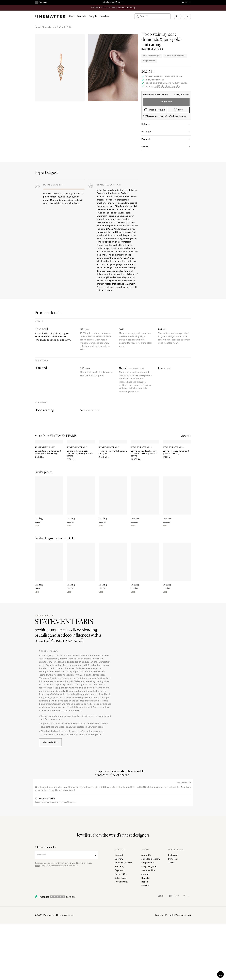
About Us (146, 855)
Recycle (92, 17)
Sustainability (148, 870)
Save (182, 102)
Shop (71, 17)
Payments (120, 870)
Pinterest (173, 859)
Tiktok (171, 862)
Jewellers (103, 17)
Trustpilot (72, 802)
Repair (145, 881)
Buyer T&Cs (121, 874)
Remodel (81, 17)
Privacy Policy (122, 881)
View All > (186, 432)
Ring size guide (149, 866)
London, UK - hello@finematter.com (173, 915)
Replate (145, 878)
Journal (145, 874)
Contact (119, 855)
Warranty (120, 866)
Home (37, 27)
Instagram (173, 855)
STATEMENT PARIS (64, 27)
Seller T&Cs (121, 878)
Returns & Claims (124, 862)
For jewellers (187, 2)
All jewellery (48, 27)
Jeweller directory (150, 859)
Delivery (119, 859)
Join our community (126, 7)
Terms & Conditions (74, 863)
